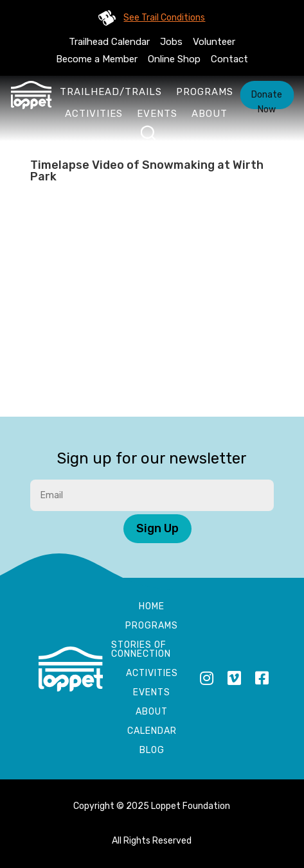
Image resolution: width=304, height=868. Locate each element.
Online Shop (174, 59)
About (210, 114)
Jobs (171, 42)
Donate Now (267, 99)
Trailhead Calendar (109, 42)
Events (157, 114)
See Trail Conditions (164, 18)
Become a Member (97, 59)
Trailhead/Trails (111, 92)
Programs (205, 92)
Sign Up (157, 528)
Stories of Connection (141, 650)
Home (152, 607)
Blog (152, 751)
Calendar (152, 732)
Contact (229, 59)
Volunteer (214, 42)
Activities (94, 114)
